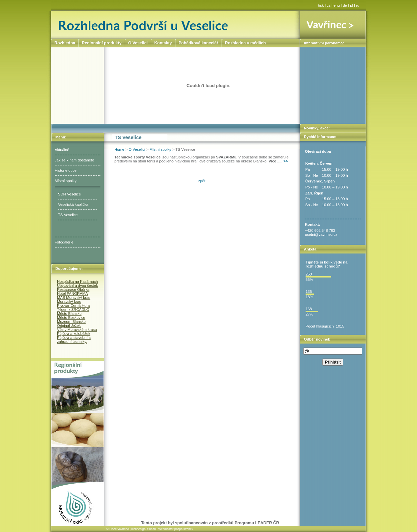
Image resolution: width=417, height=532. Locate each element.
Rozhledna (65, 43)
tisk (321, 5)
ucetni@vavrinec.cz (321, 234)
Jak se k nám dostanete (74, 160)
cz (329, 5)
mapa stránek (184, 529)
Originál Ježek (69, 326)
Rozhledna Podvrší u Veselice (176, 25)
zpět (202, 181)
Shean (151, 529)
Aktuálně (62, 150)
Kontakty (163, 43)
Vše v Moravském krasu (77, 330)
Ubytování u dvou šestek (78, 286)
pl (351, 5)
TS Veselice (68, 215)
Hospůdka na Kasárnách (78, 282)
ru (358, 5)
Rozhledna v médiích (245, 43)
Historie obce (66, 170)
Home (119, 149)
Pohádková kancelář (198, 43)
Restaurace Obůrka (73, 290)
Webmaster (166, 529)
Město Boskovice (71, 318)
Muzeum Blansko (71, 322)
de (345, 5)
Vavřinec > (333, 25)
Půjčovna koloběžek (74, 334)
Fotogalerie (64, 242)
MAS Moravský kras (74, 298)
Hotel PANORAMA (72, 294)
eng (337, 5)
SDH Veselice (69, 194)
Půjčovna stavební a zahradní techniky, (74, 340)
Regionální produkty (102, 43)
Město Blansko (69, 314)
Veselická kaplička (73, 204)
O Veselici (137, 149)
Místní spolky (66, 181)
